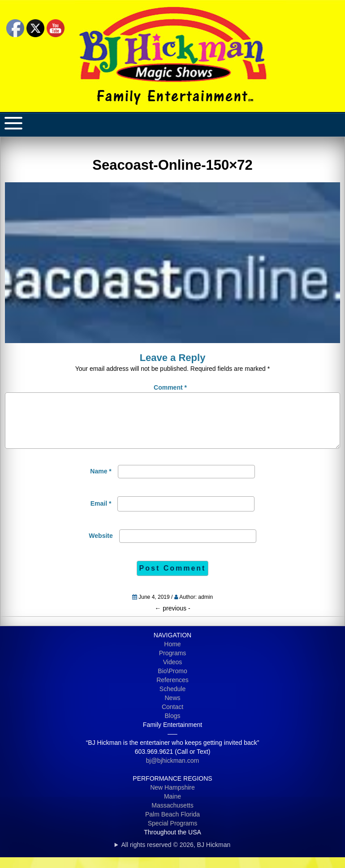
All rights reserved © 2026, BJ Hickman (176, 855)
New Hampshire (172, 798)
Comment (170, 387)
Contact (172, 718)
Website (101, 546)
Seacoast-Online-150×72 (172, 165)
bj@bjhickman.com (172, 771)
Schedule (172, 700)
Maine (172, 807)
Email (101, 514)
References (172, 691)
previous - (172, 619)
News (172, 709)
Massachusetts (172, 816)
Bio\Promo (172, 682)
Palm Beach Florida (172, 825)
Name (101, 482)
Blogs (172, 726)
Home (172, 655)
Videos (173, 673)
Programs (173, 664)
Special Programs (173, 834)
